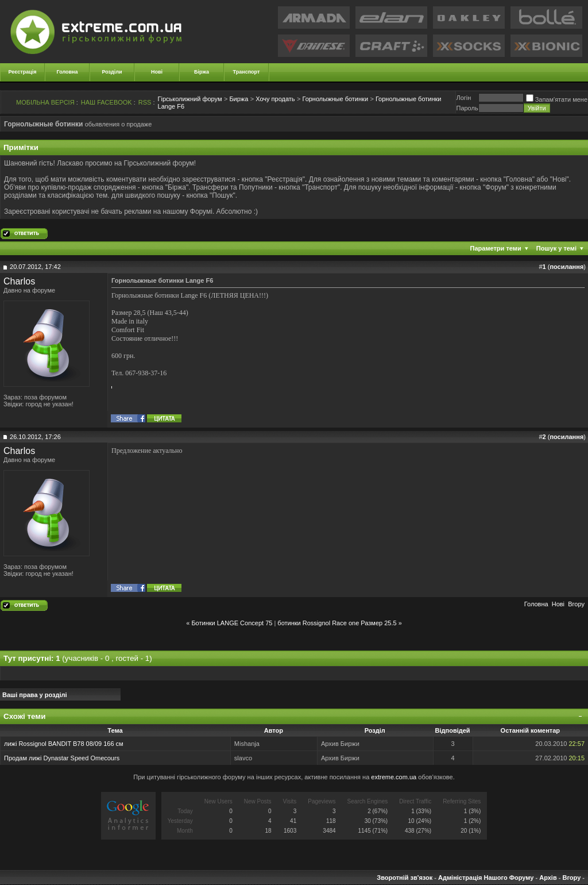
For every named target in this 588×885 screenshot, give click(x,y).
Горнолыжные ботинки (335, 99)
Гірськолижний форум (190, 99)
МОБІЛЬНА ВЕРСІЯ (45, 102)
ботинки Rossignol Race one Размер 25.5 (337, 623)
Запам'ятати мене (557, 99)
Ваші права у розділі (35, 695)
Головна (67, 72)
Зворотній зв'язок (405, 878)
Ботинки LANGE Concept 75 (232, 623)
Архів (548, 878)
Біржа (202, 72)
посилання (566, 267)
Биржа (239, 99)
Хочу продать (275, 99)
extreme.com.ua (394, 777)
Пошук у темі (556, 248)
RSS (145, 102)
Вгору (576, 604)
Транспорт (247, 72)
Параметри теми (496, 248)
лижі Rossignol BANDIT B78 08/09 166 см (64, 744)
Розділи (112, 72)
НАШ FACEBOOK (107, 102)
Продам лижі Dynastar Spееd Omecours (62, 758)
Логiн (463, 98)
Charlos (19, 281)
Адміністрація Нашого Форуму (486, 878)
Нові (157, 72)
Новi (558, 604)
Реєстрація (23, 72)
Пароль (467, 108)
